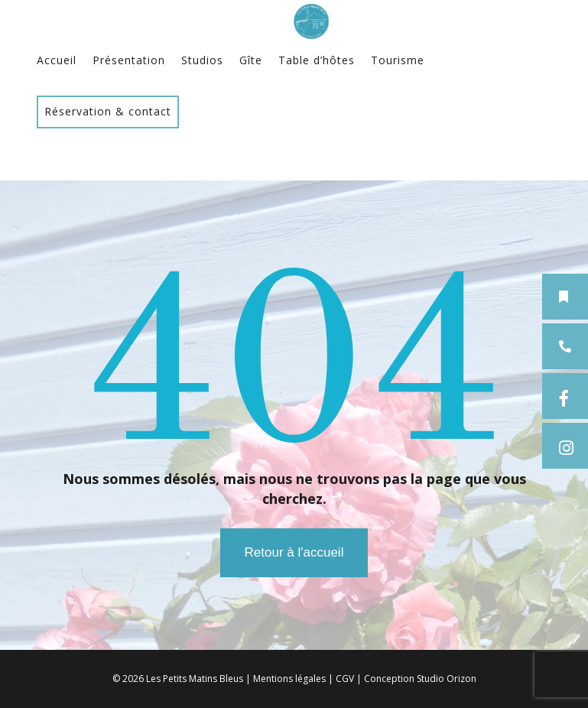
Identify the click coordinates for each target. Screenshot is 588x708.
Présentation (129, 60)
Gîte (251, 60)
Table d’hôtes (317, 60)
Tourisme (398, 60)
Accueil (57, 60)
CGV (345, 679)
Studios (202, 60)
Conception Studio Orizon (420, 679)
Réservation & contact (108, 111)
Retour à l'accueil (294, 552)
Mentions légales (289, 679)
